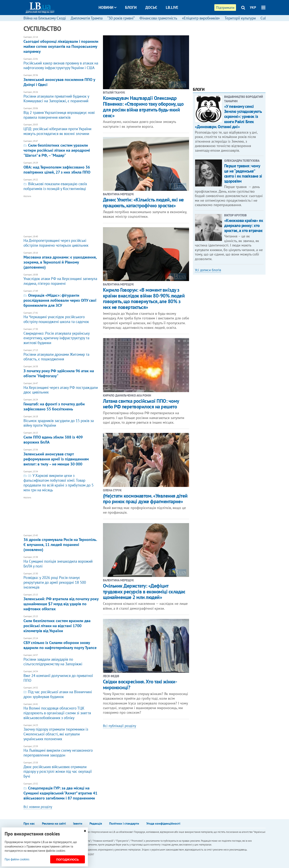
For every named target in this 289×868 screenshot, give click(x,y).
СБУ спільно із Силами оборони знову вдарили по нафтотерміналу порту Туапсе (61, 644)
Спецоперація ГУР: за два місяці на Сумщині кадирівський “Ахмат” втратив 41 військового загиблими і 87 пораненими (61, 792)
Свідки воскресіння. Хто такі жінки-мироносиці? (140, 684)
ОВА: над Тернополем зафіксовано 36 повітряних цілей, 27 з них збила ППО (61, 168)
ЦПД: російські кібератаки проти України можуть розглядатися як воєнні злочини (61, 130)
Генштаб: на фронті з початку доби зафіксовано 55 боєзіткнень (61, 405)
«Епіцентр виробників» (201, 18)
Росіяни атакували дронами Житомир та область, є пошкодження (61, 355)
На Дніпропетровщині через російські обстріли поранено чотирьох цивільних (61, 242)
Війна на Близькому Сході (45, 18)
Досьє (151, 7)
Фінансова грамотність (158, 18)
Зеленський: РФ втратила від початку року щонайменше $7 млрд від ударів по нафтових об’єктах (61, 603)
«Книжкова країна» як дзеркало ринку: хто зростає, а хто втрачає (244, 225)
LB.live (172, 7)
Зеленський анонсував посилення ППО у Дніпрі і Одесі (61, 81)
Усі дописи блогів (208, 270)
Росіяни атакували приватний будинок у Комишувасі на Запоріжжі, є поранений (61, 97)
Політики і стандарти (124, 823)
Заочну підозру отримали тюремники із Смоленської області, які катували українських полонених (61, 733)
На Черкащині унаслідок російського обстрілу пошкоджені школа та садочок (61, 318)
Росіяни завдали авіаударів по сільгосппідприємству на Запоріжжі (61, 660)
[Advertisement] (61, 214)
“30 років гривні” (121, 18)
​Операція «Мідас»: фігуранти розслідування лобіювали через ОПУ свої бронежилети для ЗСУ (61, 299)
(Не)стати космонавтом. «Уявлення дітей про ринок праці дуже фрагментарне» (145, 499)
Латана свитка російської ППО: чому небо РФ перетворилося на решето (141, 404)
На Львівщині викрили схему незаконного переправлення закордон (61, 751)
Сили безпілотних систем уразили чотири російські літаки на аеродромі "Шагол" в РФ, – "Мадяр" (61, 149)
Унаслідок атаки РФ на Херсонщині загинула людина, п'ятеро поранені (61, 280)
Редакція (96, 823)
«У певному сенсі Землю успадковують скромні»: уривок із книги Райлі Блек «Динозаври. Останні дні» (228, 117)
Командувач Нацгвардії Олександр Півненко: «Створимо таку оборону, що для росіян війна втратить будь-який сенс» (143, 107)
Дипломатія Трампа (87, 18)
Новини (107, 7)
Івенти (78, 823)
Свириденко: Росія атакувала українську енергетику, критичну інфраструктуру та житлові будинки (61, 336)
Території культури (240, 18)
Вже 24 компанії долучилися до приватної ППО (61, 676)
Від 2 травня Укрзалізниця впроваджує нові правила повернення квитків (61, 113)
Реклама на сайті (54, 823)
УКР (253, 7)
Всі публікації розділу (120, 726)
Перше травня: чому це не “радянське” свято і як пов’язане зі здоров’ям (243, 173)
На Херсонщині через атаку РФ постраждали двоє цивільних (61, 388)
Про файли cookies (17, 859)
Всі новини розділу (38, 807)
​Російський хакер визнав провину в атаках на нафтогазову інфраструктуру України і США (61, 64)
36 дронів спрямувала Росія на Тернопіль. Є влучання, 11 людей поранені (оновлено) (61, 543)
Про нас (29, 823)
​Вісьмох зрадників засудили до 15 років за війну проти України (61, 422)
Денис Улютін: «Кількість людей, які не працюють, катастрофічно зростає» (143, 203)
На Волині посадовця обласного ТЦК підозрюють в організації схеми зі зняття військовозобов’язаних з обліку (61, 712)
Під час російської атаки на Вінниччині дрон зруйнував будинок (61, 693)
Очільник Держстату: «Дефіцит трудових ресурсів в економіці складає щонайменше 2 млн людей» (144, 592)
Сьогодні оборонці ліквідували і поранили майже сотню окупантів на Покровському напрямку (61, 45)
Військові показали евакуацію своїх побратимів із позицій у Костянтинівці (61, 185)
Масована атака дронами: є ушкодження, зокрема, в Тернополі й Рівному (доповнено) (61, 261)
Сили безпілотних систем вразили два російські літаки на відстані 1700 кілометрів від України (61, 624)
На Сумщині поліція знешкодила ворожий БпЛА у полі (61, 562)
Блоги (131, 7)
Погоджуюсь (68, 859)
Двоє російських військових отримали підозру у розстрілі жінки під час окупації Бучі (61, 770)
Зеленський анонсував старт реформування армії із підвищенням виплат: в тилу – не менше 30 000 (61, 458)
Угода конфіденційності (163, 823)
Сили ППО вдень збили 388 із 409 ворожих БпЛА (61, 438)
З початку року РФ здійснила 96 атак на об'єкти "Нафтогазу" (61, 372)
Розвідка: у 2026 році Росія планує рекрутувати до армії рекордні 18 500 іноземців (61, 581)
